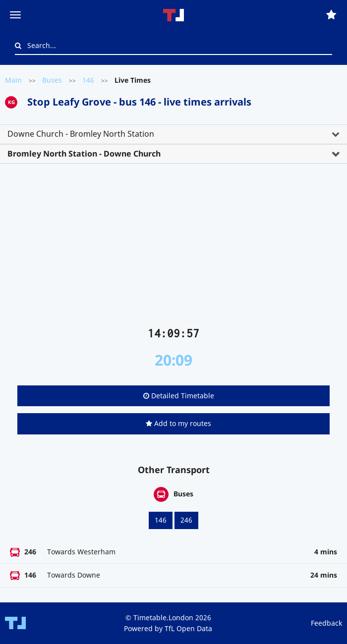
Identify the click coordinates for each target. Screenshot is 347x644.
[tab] (173, 134)
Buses (52, 80)
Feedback (326, 623)
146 (88, 80)
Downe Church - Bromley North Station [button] (81, 134)
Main (13, 80)
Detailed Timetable (179, 396)
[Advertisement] (173, 249)
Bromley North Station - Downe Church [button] (84, 154)
